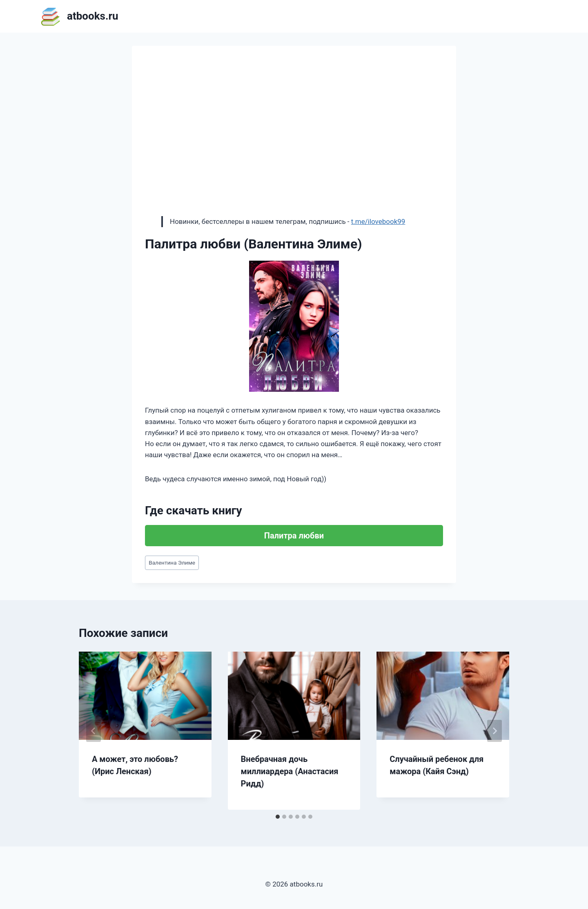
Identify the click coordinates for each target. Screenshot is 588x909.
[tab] (278, 817)
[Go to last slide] (94, 731)
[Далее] (494, 731)
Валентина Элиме (172, 563)
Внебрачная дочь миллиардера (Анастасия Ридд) (290, 771)
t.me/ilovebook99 (378, 221)
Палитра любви (294, 536)
